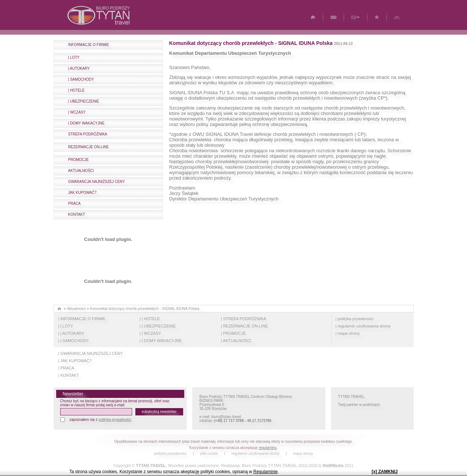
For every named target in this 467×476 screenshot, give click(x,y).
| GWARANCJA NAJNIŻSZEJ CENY (91, 353)
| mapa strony (348, 333)
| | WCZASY (150, 333)
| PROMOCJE (233, 333)
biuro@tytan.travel (226, 417)
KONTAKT (77, 214)
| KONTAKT (69, 375)
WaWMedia (333, 465)
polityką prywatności (115, 420)
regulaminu (268, 448)
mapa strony (303, 454)
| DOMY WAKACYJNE (86, 123)
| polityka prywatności (355, 319)
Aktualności (76, 309)
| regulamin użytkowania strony (363, 326)
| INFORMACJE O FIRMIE (82, 319)
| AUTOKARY (79, 68)
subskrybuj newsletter (159, 412)
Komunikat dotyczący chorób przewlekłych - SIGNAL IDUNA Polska (145, 309)
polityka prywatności (170, 454)
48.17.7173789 (259, 421)
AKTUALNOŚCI (81, 171)
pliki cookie (209, 454)
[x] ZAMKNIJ (385, 472)
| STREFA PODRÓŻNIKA (244, 319)
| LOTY (74, 57)
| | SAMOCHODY (74, 341)
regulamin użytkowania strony (255, 454)
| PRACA (66, 368)
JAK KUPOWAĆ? (82, 193)
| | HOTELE (150, 319)
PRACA (74, 204)
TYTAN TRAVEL (151, 465)
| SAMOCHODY (81, 79)
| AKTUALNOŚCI (236, 341)
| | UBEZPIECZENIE (158, 326)
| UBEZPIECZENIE (84, 101)
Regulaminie (265, 472)
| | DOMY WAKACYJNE (161, 341)
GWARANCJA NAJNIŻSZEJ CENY (97, 182)
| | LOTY (66, 326)
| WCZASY (77, 112)
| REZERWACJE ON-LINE (245, 326)
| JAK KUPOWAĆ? (75, 361)
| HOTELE (76, 90)
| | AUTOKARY (71, 333)
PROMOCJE (79, 160)
